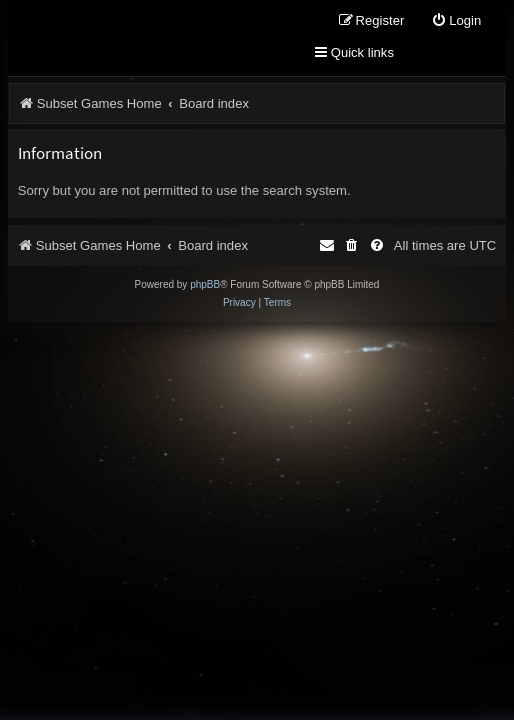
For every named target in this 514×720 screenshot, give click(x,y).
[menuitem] (456, 21)
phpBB (205, 284)
